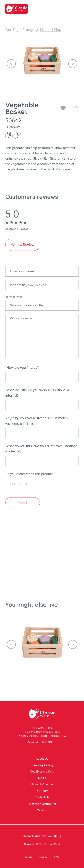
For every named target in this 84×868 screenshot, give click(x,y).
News (42, 778)
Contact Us (42, 797)
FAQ (57, 857)
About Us (42, 759)
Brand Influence (42, 785)
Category (30, 30)
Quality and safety (42, 772)
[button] (11, 64)
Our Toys (13, 30)
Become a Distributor (42, 804)
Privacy (43, 857)
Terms (28, 857)
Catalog (42, 810)
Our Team (42, 791)
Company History (42, 765)
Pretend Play (51, 30)
